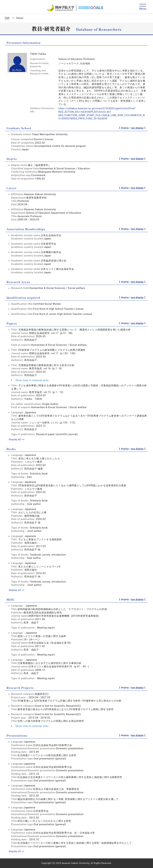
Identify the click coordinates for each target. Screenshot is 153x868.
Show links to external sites (30, 380)
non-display (137, 128)
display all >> (17, 439)
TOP (7, 18)
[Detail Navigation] (143, 7)
